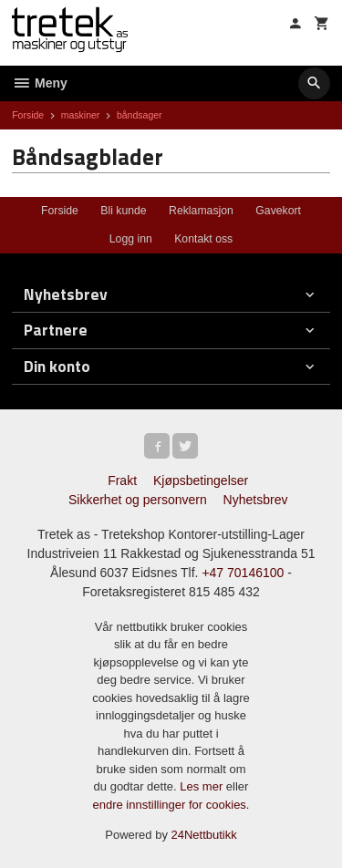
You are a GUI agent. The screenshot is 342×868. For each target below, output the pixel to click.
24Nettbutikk (204, 835)
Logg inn (131, 239)
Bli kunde (123, 211)
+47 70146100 (243, 573)
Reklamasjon (201, 211)
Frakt (122, 480)
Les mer (203, 786)
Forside (28, 115)
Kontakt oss (203, 239)
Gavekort (278, 211)
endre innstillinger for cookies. (171, 805)
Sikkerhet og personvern (138, 500)
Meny (40, 83)
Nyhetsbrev (256, 500)
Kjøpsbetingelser (201, 480)
